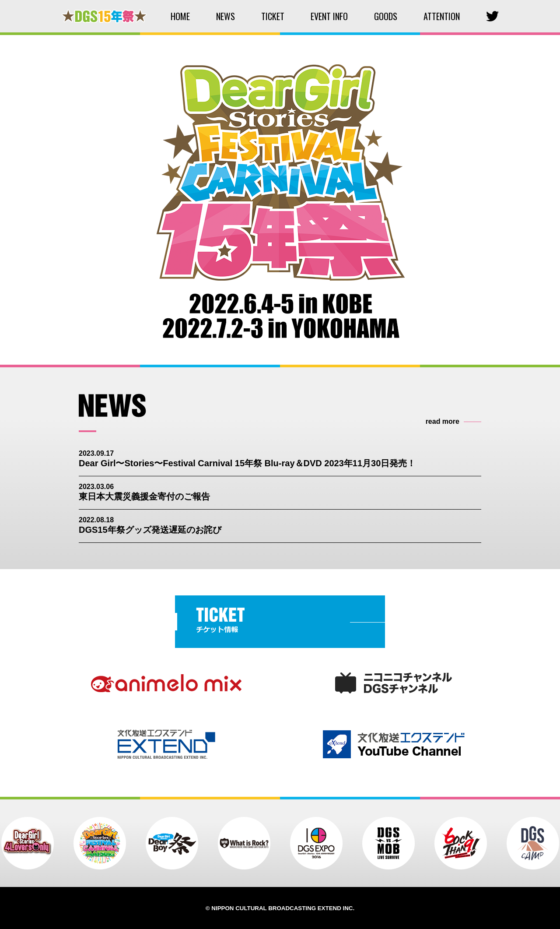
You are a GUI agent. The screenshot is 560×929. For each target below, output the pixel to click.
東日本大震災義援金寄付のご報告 (144, 496)
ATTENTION (442, 16)
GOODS (386, 16)
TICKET (273, 16)
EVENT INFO (329, 16)
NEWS (226, 16)
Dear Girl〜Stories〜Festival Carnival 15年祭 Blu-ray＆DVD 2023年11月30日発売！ (247, 463)
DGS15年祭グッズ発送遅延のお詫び (150, 530)
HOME (180, 16)
